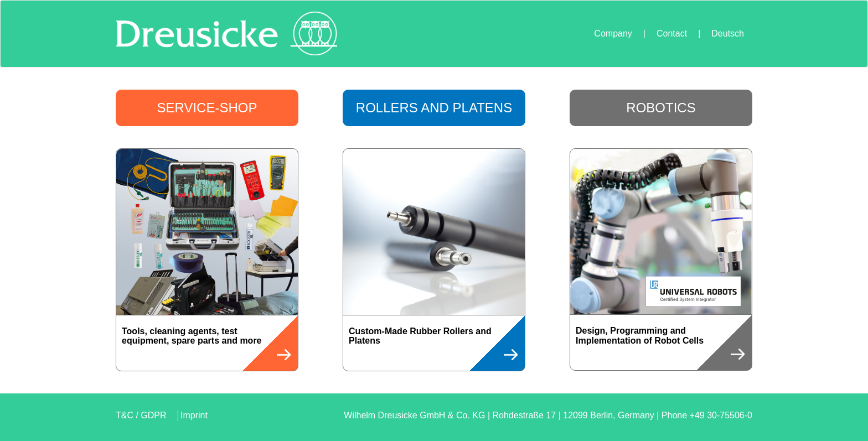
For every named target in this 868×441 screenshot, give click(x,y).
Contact (672, 33)
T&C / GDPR (141, 415)
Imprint (194, 415)
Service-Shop (207, 108)
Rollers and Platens (434, 108)
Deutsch (728, 33)
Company (613, 33)
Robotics (661, 108)
